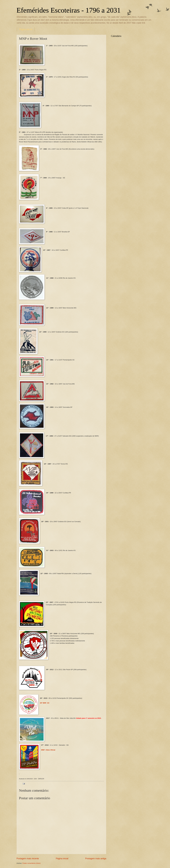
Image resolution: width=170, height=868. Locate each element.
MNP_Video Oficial (48, 750)
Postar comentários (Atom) (31, 863)
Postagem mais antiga (96, 859)
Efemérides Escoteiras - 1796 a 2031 (69, 10)
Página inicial (26, 29)
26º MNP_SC (45, 703)
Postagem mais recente (28, 859)
